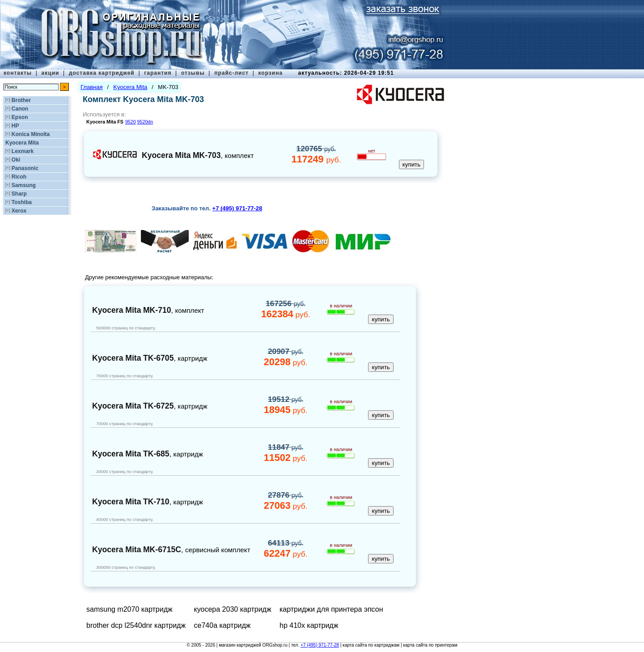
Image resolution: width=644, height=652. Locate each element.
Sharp (19, 194)
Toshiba (22, 202)
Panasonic (25, 168)
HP (15, 126)
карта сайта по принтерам (430, 645)
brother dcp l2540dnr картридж (136, 625)
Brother (21, 100)
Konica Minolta (31, 134)
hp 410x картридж (309, 625)
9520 (131, 122)
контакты (18, 73)
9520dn (145, 122)
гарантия (158, 73)
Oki (16, 160)
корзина (270, 73)
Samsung (24, 185)
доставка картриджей (102, 73)
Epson (20, 117)
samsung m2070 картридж (129, 609)
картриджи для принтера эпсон (331, 609)
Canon (20, 109)
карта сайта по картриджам (371, 645)
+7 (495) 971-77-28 (320, 645)
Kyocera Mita (22, 143)
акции (51, 73)
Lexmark (23, 151)
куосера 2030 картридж (233, 609)
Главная (91, 87)
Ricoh (19, 177)
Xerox (19, 211)
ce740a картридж (222, 625)
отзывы (193, 73)
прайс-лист (231, 73)
